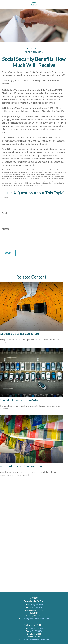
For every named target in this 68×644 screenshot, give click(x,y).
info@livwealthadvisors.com (37, 619)
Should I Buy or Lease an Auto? (20, 400)
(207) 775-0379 (36, 631)
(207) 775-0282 (37, 628)
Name (5, 198)
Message (6, 229)
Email (5, 213)
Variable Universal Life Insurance (21, 466)
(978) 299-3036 (36, 607)
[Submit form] (9, 253)
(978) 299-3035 (37, 605)
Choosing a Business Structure (19, 334)
